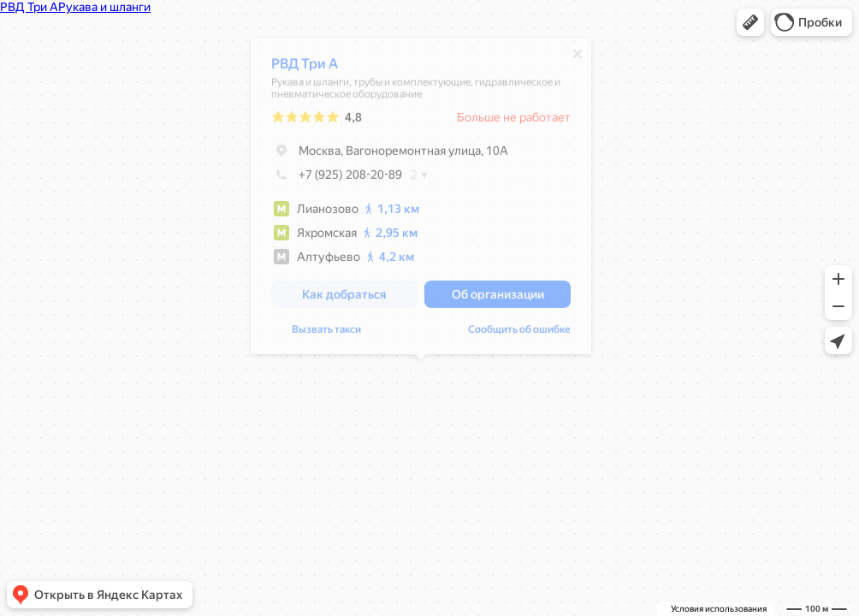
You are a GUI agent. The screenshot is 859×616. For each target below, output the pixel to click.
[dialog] (421, 201)
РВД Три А (305, 68)
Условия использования (719, 609)
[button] (750, 22)
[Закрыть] (578, 58)
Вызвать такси (326, 334)
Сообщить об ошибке (519, 334)
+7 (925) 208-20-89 (337, 179)
